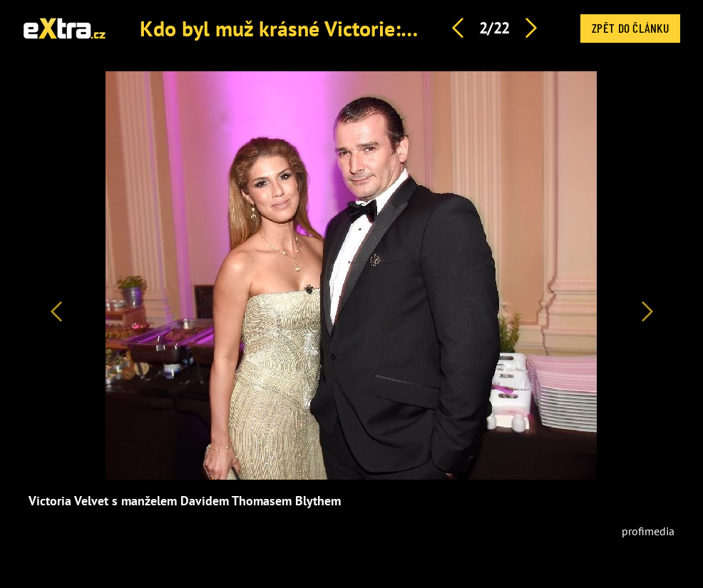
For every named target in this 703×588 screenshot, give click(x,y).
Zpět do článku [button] (630, 28)
